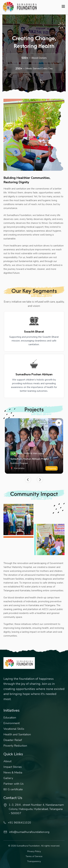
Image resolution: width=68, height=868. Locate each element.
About (7, 761)
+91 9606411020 (17, 823)
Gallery (8, 778)
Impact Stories (13, 767)
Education (10, 718)
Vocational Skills (14, 729)
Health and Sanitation (17, 734)
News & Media (13, 772)
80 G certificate (13, 789)
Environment (12, 723)
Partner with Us (14, 784)
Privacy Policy (34, 851)
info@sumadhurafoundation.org (26, 832)
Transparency (34, 861)
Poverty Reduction (15, 746)
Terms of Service (34, 856)
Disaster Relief (13, 740)
